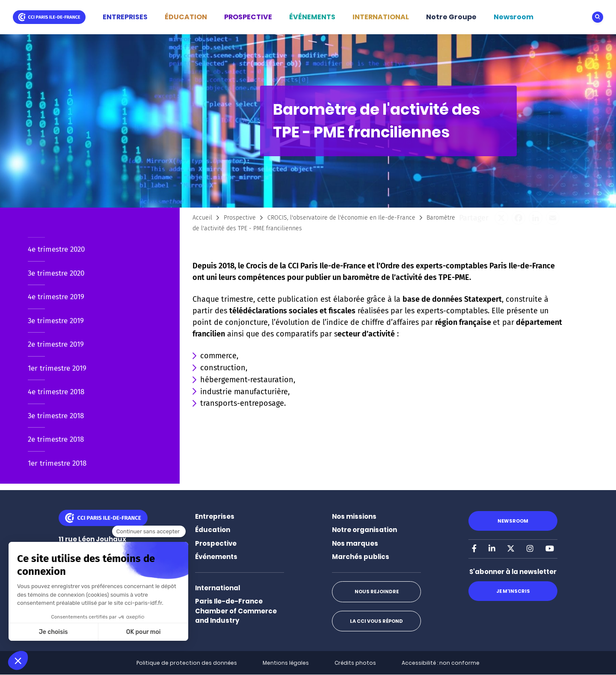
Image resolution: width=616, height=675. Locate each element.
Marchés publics (361, 557)
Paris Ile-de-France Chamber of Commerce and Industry (236, 611)
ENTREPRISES (125, 17)
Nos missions (354, 516)
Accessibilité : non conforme (441, 663)
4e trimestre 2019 (56, 297)
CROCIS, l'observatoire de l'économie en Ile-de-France (341, 218)
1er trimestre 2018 (57, 463)
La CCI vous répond (376, 621)
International (218, 588)
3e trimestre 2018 (56, 416)
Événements (216, 557)
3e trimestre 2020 (56, 273)
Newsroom (514, 17)
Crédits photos (355, 663)
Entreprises (215, 516)
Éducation (213, 530)
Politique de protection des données (187, 663)
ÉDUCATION (186, 17)
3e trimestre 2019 (56, 321)
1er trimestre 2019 (57, 368)
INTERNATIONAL (381, 17)
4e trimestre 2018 (56, 392)
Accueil (202, 218)
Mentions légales (286, 663)
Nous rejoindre (376, 592)
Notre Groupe (451, 17)
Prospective (240, 218)
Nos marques (355, 543)
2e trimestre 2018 (56, 439)
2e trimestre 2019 (56, 344)
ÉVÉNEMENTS (312, 17)
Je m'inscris (513, 591)
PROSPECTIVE (248, 17)
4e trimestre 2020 (56, 249)
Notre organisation (364, 530)
